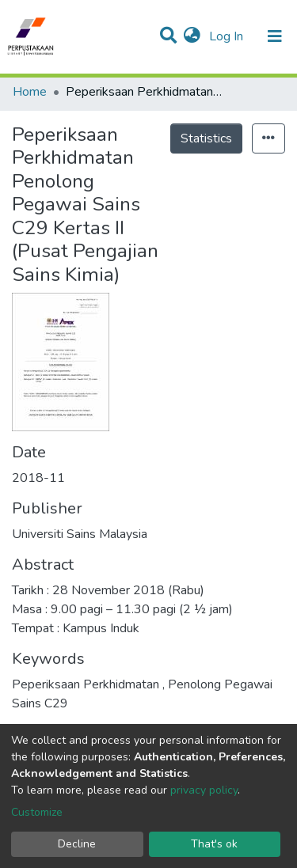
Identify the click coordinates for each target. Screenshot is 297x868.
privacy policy (204, 790)
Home (30, 92)
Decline (77, 844)
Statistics (206, 138)
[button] (192, 36)
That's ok (214, 844)
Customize (37, 812)
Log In (228, 36)
